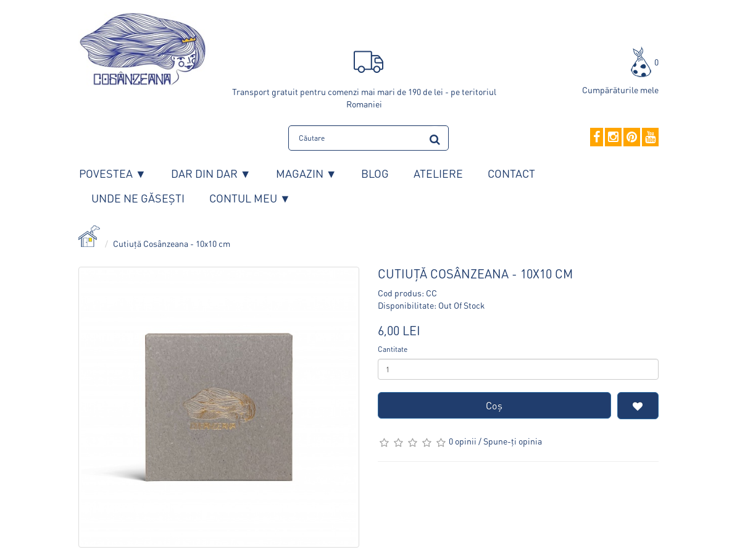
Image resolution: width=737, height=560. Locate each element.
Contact (511, 173)
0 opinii (463, 441)
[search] (435, 137)
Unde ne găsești (138, 198)
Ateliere (438, 173)
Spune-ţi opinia (513, 441)
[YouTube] (650, 138)
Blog (375, 173)
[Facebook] (597, 138)
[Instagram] (613, 138)
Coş (494, 405)
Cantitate (393, 349)
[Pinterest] (632, 138)
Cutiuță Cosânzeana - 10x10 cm (172, 243)
